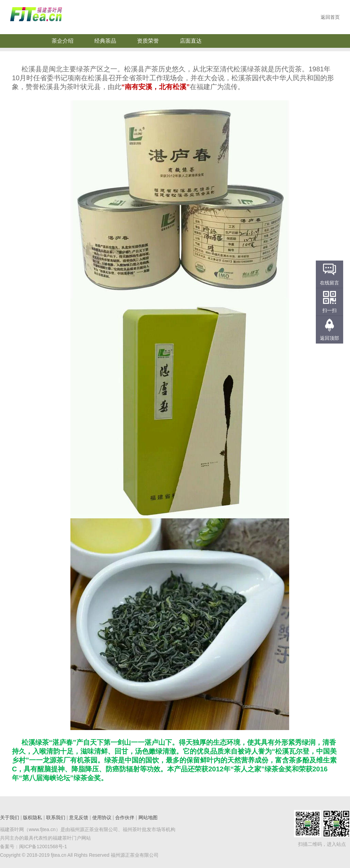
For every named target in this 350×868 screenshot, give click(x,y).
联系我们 (56, 817)
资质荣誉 (148, 41)
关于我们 (10, 817)
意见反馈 (79, 817)
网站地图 (148, 817)
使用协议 (102, 817)
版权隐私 (32, 817)
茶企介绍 (63, 41)
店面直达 (191, 41)
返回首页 (330, 17)
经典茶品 (105, 41)
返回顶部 (329, 338)
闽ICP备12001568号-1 (43, 846)
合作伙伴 (125, 817)
